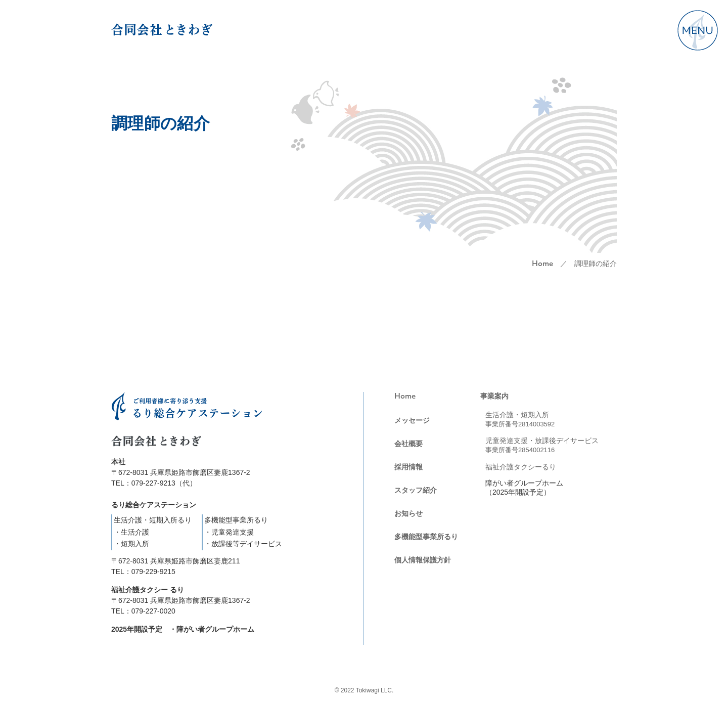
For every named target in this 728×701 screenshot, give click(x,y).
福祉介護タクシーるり (521, 467)
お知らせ (408, 513)
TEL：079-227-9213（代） (154, 483)
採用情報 (408, 467)
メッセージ (412, 420)
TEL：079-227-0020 (143, 611)
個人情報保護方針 (423, 560)
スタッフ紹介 (416, 490)
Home (542, 264)
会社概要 (408, 444)
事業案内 (494, 396)
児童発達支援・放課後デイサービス (542, 445)
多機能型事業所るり (426, 537)
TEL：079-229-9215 (143, 572)
